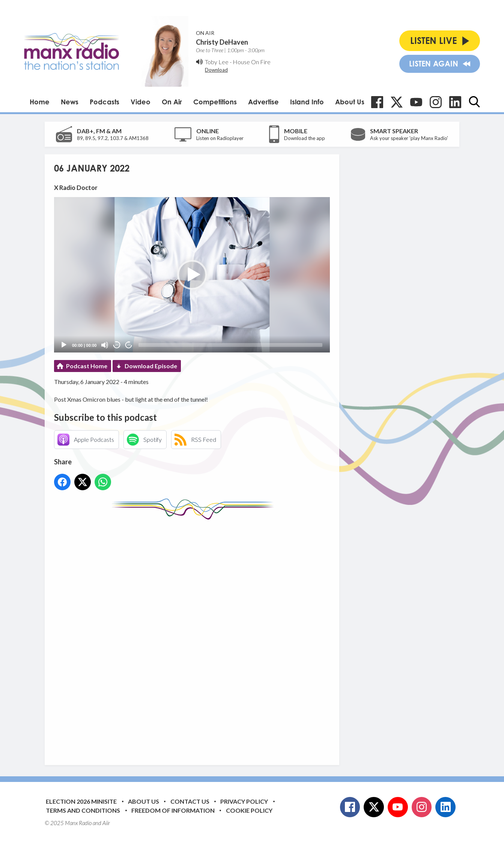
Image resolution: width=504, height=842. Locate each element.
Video (141, 102)
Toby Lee (217, 62)
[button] (192, 275)
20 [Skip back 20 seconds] (117, 345)
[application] (192, 275)
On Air (172, 102)
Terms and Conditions (83, 810)
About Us (350, 102)
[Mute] (105, 345)
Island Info (307, 102)
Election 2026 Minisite (81, 801)
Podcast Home (87, 366)
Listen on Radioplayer (220, 138)
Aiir (106, 823)
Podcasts (105, 102)
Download (216, 70)
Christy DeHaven (222, 42)
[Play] (64, 345)
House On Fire (252, 62)
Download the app (305, 138)
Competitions (215, 102)
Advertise (263, 102)
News (70, 102)
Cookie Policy (249, 810)
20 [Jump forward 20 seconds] (129, 345)
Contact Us (190, 801)
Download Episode (151, 366)
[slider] (230, 345)
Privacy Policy (244, 801)
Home (40, 102)
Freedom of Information (173, 810)
